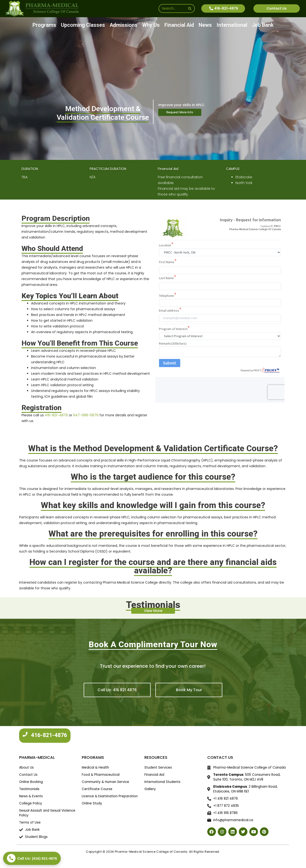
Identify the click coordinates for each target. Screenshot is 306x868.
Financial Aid (179, 25)
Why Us (151, 25)
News (205, 25)
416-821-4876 (56, 415)
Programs (44, 25)
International (232, 25)
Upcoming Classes (83, 25)
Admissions (124, 25)
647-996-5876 (86, 415)
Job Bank (263, 25)
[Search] (190, 8)
